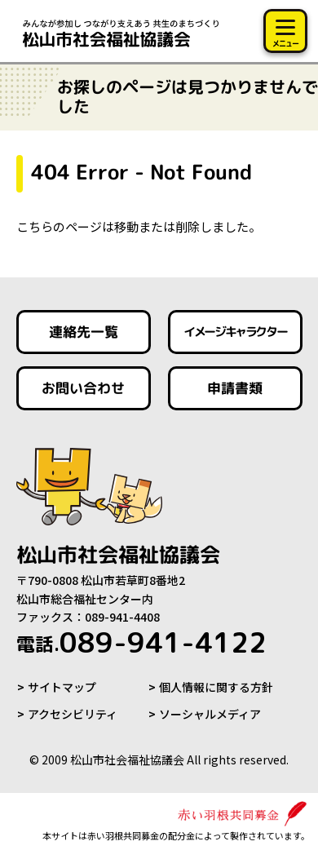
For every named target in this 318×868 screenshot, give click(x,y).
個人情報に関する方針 (216, 687)
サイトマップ (62, 687)
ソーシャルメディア (210, 714)
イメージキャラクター (235, 332)
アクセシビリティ (73, 714)
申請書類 (235, 388)
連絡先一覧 (84, 332)
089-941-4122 (141, 642)
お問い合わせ (83, 388)
